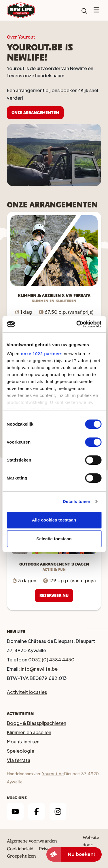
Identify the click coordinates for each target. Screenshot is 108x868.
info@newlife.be (39, 669)
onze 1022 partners (42, 354)
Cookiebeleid (20, 849)
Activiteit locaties (27, 692)
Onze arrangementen (35, 113)
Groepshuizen (21, 856)
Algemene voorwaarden (32, 841)
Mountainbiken (23, 742)
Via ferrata (19, 760)
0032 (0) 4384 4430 (51, 660)
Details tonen (76, 501)
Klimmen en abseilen (29, 732)
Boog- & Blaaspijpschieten (37, 723)
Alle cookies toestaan (54, 520)
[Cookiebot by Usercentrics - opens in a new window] (77, 324)
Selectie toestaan (54, 539)
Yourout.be (53, 774)
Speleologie (21, 751)
